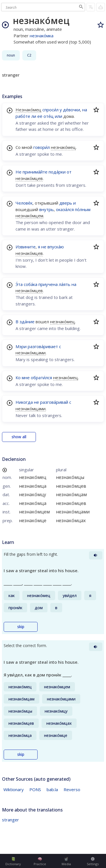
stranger (10, 820)
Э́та (19, 284)
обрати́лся (41, 377)
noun (11, 55)
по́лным (83, 209)
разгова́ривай (54, 402)
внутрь (46, 209)
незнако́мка (42, 36)
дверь (66, 203)
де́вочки (72, 110)
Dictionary (13, 862)
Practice (40, 862)
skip (21, 627)
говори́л (42, 147)
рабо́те (23, 116)
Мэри (21, 346)
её (40, 116)
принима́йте (35, 172)
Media (66, 862)
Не (19, 172)
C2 (29, 55)
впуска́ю (56, 247)
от (69, 172)
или (59, 116)
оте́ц (49, 116)
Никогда (24, 402)
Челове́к (24, 203)
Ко (18, 377)
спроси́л (50, 110)
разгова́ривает (43, 346)
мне (26, 377)
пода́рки (57, 172)
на (85, 110)
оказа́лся (65, 209)
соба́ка (31, 284)
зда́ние (27, 322)
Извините (26, 247)
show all (19, 437)
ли (34, 116)
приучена (48, 284)
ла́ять (65, 284)
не (44, 247)
